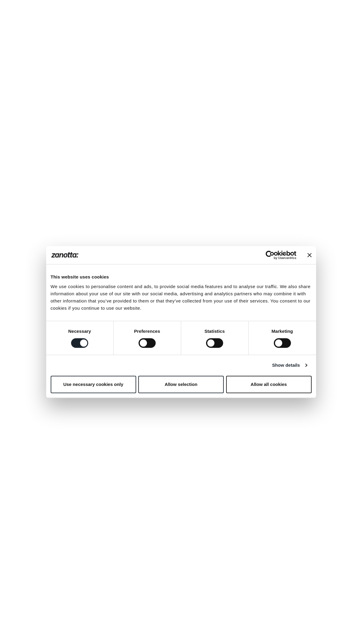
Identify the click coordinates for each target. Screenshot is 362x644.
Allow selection (181, 384)
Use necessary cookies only (93, 384)
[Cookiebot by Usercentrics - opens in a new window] (270, 255)
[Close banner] (310, 255)
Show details (286, 365)
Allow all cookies (269, 384)
